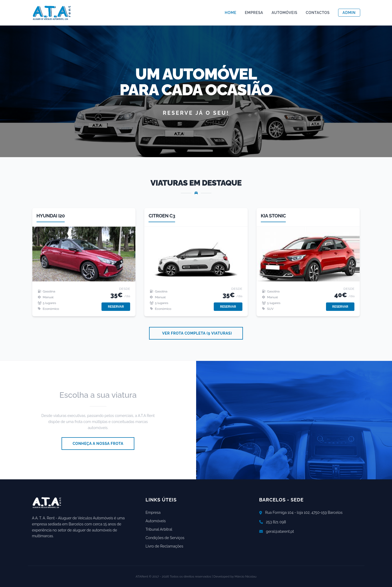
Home (231, 13)
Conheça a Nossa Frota (98, 444)
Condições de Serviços (165, 538)
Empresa (254, 13)
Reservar (116, 307)
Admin (349, 13)
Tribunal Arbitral (159, 529)
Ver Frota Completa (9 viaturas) (197, 333)
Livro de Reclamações (164, 546)
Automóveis (284, 13)
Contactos (318, 13)
